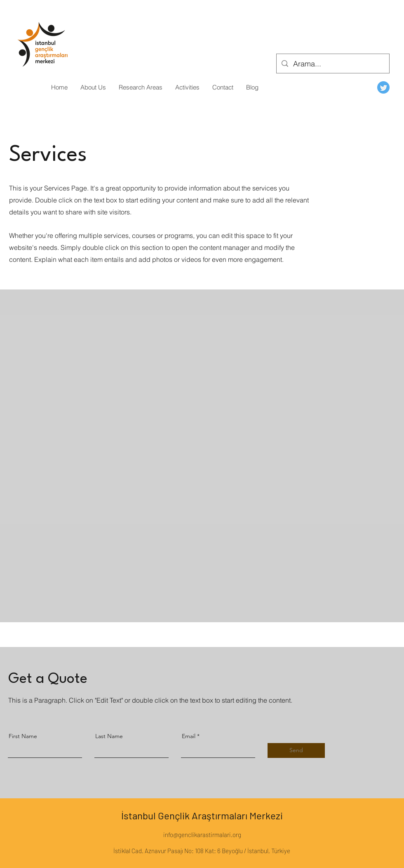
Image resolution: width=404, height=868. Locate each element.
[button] (93, 87)
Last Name (109, 736)
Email (189, 736)
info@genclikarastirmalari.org (202, 835)
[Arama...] (332, 64)
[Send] (296, 750)
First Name (23, 736)
